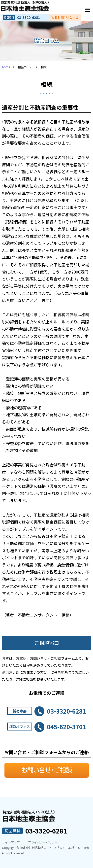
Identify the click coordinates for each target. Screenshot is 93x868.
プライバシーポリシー (43, 842)
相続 (47, 84)
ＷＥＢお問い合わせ (65, 17)
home (6, 67)
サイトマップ (11, 842)
